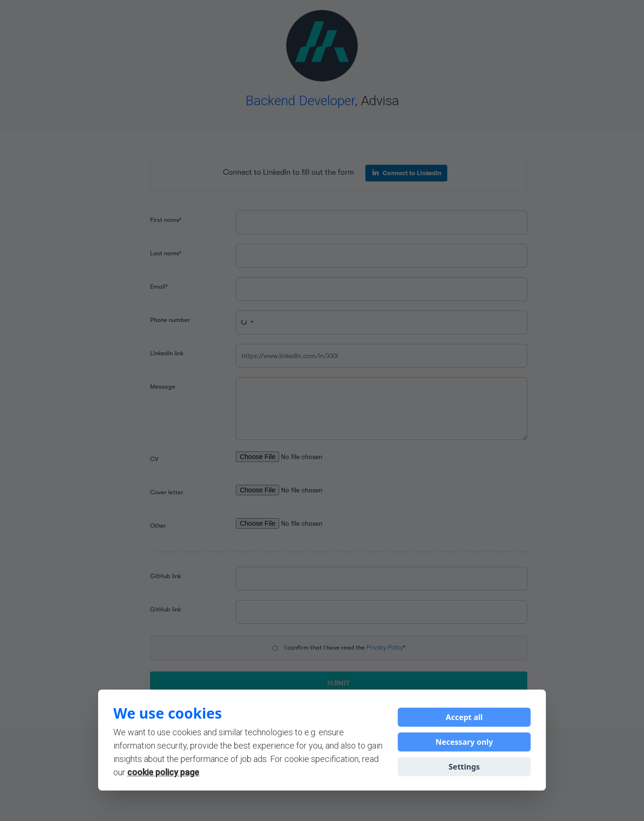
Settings (464, 767)
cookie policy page (163, 772)
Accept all (464, 717)
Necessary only (464, 742)
